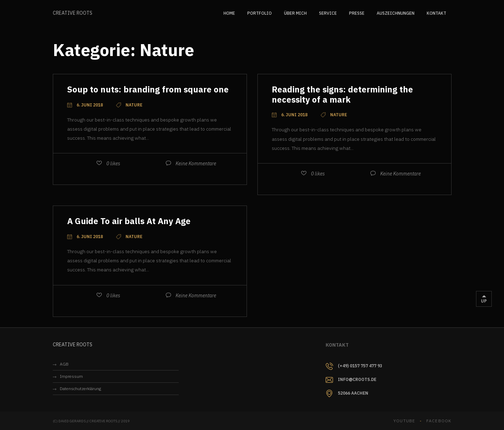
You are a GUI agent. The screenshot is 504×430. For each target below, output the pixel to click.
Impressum (71, 376)
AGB (64, 364)
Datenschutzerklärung (80, 389)
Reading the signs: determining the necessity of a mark (342, 94)
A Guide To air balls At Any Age (129, 221)
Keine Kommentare (196, 164)
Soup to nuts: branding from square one (148, 89)
